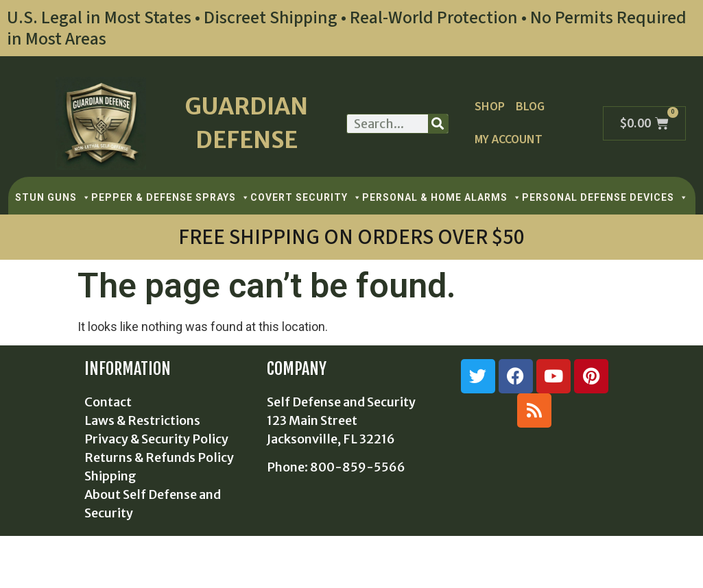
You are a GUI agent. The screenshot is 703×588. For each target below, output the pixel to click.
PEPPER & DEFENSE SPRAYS (171, 197)
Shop (489, 107)
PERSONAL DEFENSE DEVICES (605, 197)
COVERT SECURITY (306, 197)
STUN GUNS (53, 197)
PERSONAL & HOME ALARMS (442, 197)
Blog (529, 107)
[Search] (438, 124)
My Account (509, 139)
